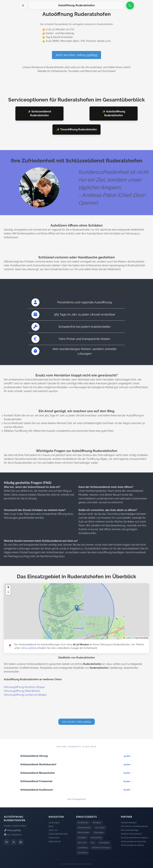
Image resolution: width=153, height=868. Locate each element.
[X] (14, 842)
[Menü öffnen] (23, 5)
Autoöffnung (66, 5)
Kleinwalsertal (84, 828)
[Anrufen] (130, 5)
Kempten (97, 823)
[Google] (21, 842)
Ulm (92, 843)
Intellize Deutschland (131, 834)
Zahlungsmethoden (58, 834)
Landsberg (83, 848)
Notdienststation (129, 823)
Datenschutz (55, 841)
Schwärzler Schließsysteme (134, 826)
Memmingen (84, 833)
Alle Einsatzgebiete (77, 799)
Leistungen (54, 823)
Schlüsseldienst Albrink (132, 845)
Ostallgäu (82, 838)
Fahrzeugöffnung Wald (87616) (22, 691)
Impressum (54, 838)
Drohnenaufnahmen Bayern (135, 838)
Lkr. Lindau (100, 828)
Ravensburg (96, 838)
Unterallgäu (104, 843)
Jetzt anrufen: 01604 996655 (76, 55)
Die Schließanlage (130, 830)
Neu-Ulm (82, 843)
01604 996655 (29, 648)
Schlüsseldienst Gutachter (134, 841)
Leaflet (127, 638)
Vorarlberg (83, 853)
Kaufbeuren (83, 823)
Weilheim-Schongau (101, 848)
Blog (51, 826)
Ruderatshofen (85, 5)
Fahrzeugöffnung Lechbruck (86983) (25, 695)
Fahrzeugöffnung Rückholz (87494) (24, 687)
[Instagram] (7, 842)
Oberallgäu (99, 833)
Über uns (53, 830)
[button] (77, 608)
